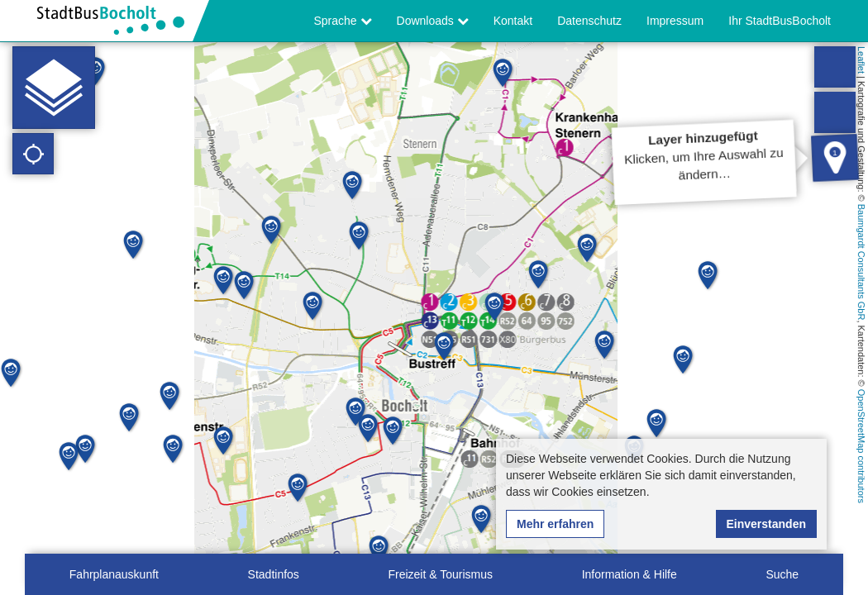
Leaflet (861, 60)
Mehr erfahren (555, 524)
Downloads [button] (433, 21)
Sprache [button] (343, 21)
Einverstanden (766, 524)
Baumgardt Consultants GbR (861, 262)
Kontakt (513, 21)
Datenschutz (589, 21)
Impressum (675, 21)
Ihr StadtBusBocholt (780, 21)
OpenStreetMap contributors (861, 446)
